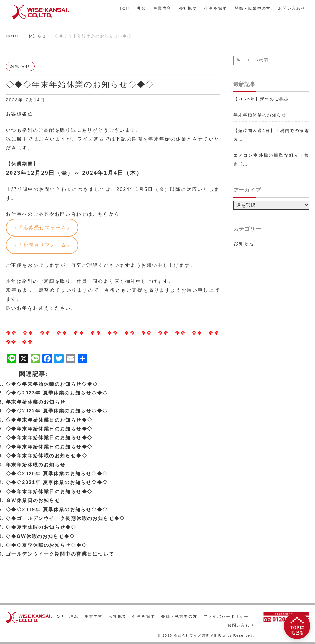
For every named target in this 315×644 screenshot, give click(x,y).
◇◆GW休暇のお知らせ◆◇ (40, 537)
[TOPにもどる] (297, 626)
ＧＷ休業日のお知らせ (33, 501)
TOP (125, 8)
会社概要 (188, 8)
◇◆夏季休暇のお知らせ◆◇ (41, 528)
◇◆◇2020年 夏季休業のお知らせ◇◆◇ (57, 474)
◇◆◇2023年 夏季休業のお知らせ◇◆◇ (57, 393)
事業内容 (163, 8)
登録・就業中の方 (253, 8)
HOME (13, 36)
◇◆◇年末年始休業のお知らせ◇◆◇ (52, 385)
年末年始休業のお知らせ (36, 403)
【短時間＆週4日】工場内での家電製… (271, 135)
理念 (141, 8)
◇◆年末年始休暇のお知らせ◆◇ (47, 456)
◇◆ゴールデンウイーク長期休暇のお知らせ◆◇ (66, 519)
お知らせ (37, 36)
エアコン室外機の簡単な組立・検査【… (271, 160)
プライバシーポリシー (226, 616)
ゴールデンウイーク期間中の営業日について (60, 555)
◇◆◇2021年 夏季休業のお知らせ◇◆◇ (57, 483)
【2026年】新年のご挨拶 (261, 99)
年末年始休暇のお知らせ (36, 465)
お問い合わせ (292, 8)
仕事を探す (216, 8)
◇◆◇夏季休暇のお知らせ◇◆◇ (47, 546)
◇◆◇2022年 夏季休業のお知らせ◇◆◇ (57, 411)
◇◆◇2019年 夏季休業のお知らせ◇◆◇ (57, 510)
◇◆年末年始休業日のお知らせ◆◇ (49, 420)
